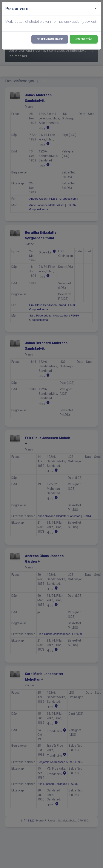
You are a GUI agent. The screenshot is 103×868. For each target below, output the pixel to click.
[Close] (95, 9)
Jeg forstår (84, 39)
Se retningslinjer (50, 39)
